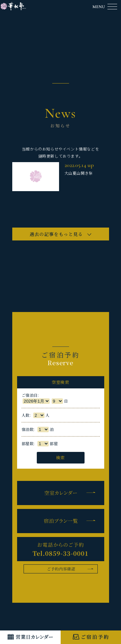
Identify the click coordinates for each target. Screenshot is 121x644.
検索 (60, 458)
